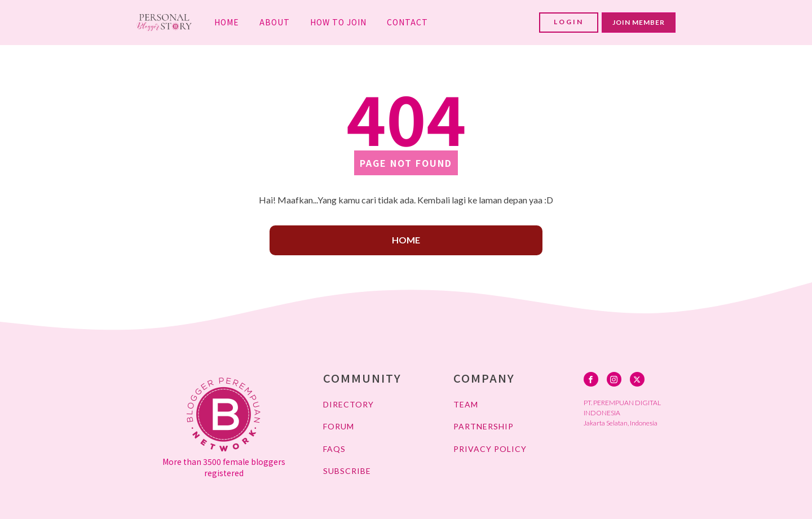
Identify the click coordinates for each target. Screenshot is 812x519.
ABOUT (275, 22)
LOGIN (569, 22)
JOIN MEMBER (639, 22)
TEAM (466, 404)
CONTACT (407, 22)
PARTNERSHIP (484, 426)
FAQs (334, 449)
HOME (227, 22)
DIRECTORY (348, 404)
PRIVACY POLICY (490, 449)
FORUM (339, 426)
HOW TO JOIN (338, 22)
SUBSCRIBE (347, 471)
